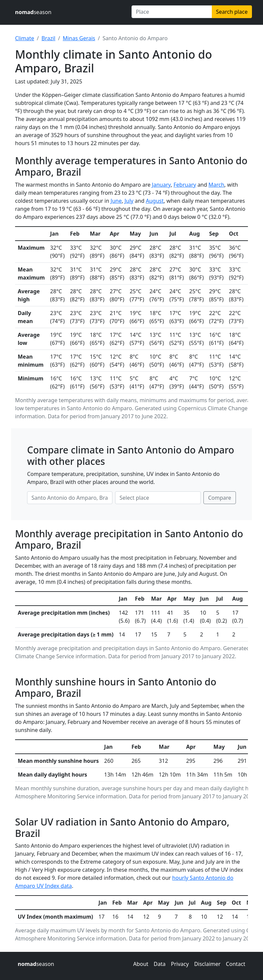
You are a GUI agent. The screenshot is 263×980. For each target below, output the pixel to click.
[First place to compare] (70, 498)
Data (159, 964)
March (216, 185)
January (161, 185)
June (116, 201)
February (185, 185)
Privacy (180, 964)
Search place (232, 12)
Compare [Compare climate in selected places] (220, 498)
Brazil (48, 38)
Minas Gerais (79, 38)
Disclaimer (207, 964)
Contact (236, 964)
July (129, 201)
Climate (25, 38)
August (155, 201)
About (141, 964)
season (33, 12)
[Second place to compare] (158, 498)
